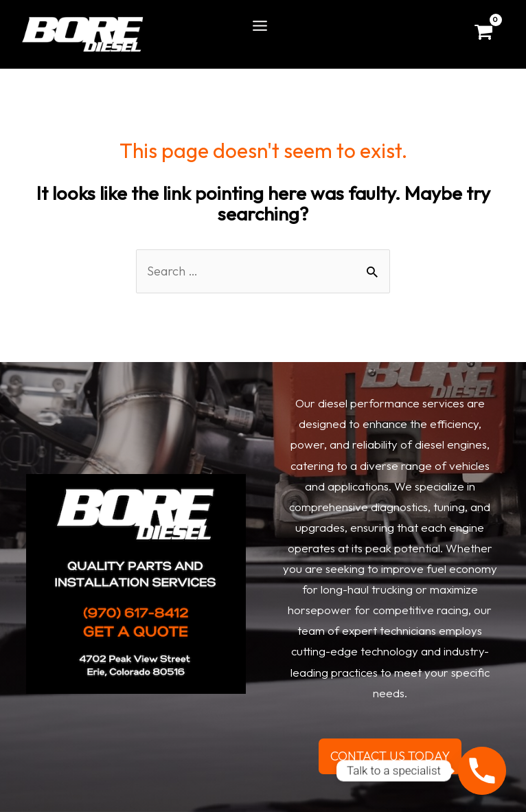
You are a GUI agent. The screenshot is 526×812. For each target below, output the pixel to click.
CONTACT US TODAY (390, 756)
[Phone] (482, 771)
